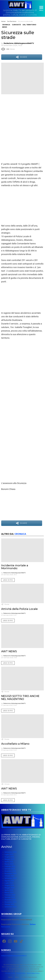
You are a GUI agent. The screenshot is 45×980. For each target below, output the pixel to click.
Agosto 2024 (9, 881)
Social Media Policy (33, 973)
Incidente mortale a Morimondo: (15, 567)
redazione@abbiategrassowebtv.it (14, 956)
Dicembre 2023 (10, 900)
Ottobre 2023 (9, 904)
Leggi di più (8, 580)
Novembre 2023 (10, 902)
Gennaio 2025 (10, 869)
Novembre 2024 (10, 873)
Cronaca (20, 534)
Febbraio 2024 (10, 895)
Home (10, 977)
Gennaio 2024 (10, 897)
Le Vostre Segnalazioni (29, 977)
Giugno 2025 (9, 857)
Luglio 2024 (9, 883)
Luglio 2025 (9, 854)
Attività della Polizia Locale (19, 609)
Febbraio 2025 (10, 866)
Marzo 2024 (9, 893)
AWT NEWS (9, 651)
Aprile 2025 (9, 862)
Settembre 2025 (10, 852)
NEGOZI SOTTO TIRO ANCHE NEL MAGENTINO (20, 697)
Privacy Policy (10, 973)
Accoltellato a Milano (15, 744)
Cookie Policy (21, 973)
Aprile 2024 (9, 890)
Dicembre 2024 (10, 871)
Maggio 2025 (9, 859)
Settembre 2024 (10, 878)
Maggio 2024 (9, 888)
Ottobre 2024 (9, 876)
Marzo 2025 (9, 864)
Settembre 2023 (10, 907)
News (17, 977)
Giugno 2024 (9, 885)
